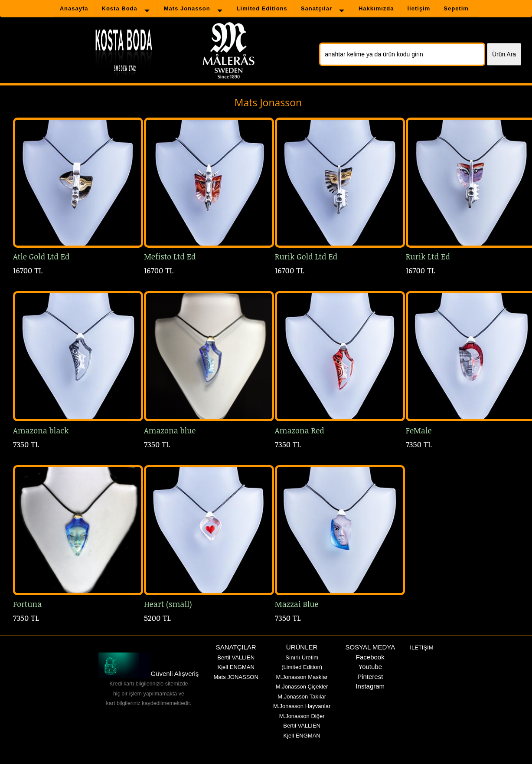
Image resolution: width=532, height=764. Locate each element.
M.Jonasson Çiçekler (302, 687)
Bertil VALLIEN (236, 657)
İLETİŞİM (421, 648)
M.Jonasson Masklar (302, 677)
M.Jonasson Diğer (302, 716)
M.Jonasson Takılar (302, 697)
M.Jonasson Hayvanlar (302, 706)
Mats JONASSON (236, 677)
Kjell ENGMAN (236, 667)
